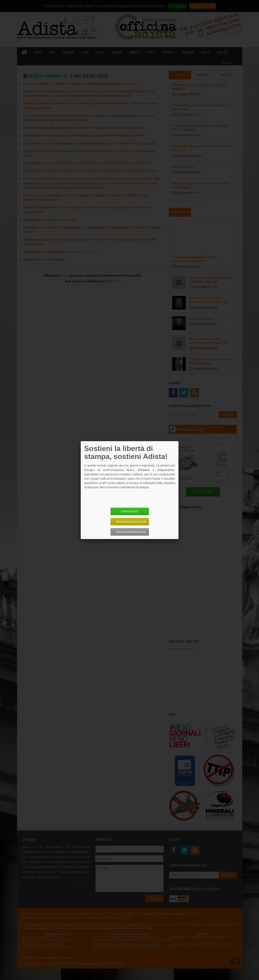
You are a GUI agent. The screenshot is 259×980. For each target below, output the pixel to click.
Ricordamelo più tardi (131, 522)
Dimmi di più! (130, 511)
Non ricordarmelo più (131, 532)
